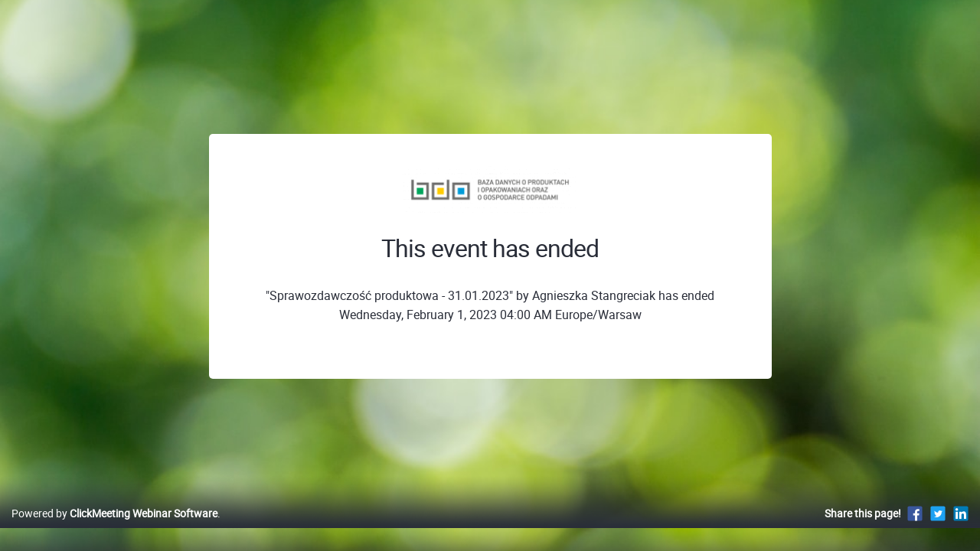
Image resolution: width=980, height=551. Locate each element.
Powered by (114, 529)
